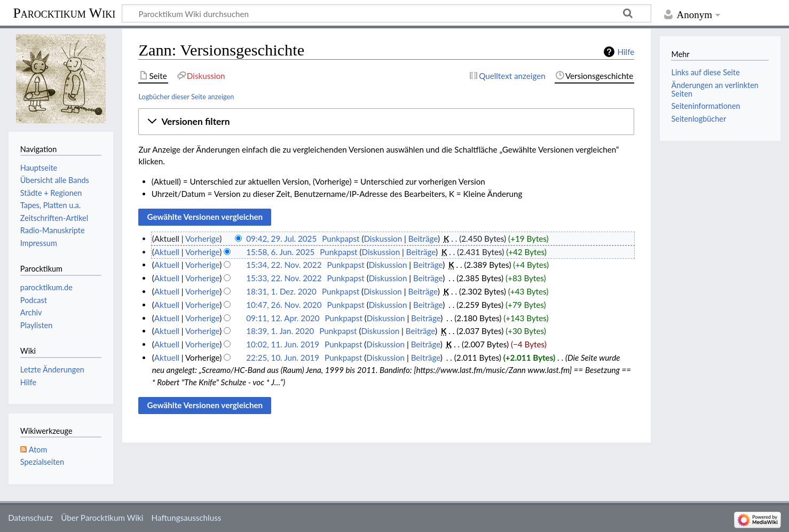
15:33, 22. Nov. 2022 (284, 278)
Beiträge (423, 239)
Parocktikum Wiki (64, 12)
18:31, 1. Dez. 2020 (281, 291)
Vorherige (202, 239)
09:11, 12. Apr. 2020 (283, 318)
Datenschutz (30, 518)
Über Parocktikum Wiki (102, 518)
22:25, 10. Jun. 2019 (283, 358)
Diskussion (383, 239)
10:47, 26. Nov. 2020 (284, 305)
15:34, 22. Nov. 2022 (284, 265)
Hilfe (626, 52)
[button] (386, 122)
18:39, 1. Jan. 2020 (280, 331)
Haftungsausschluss (187, 518)
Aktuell (167, 252)
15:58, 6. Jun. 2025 (280, 252)
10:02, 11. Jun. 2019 (283, 344)
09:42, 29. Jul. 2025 (281, 239)
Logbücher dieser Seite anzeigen (186, 97)
